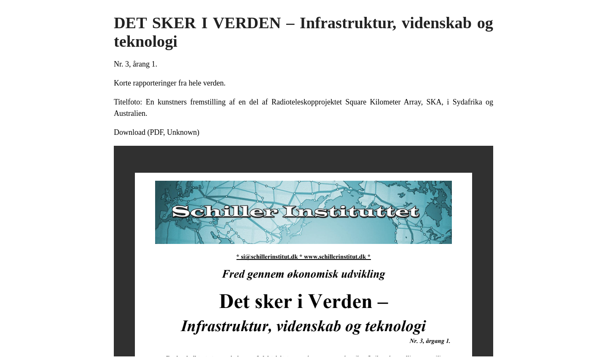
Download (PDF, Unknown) (157, 132)
